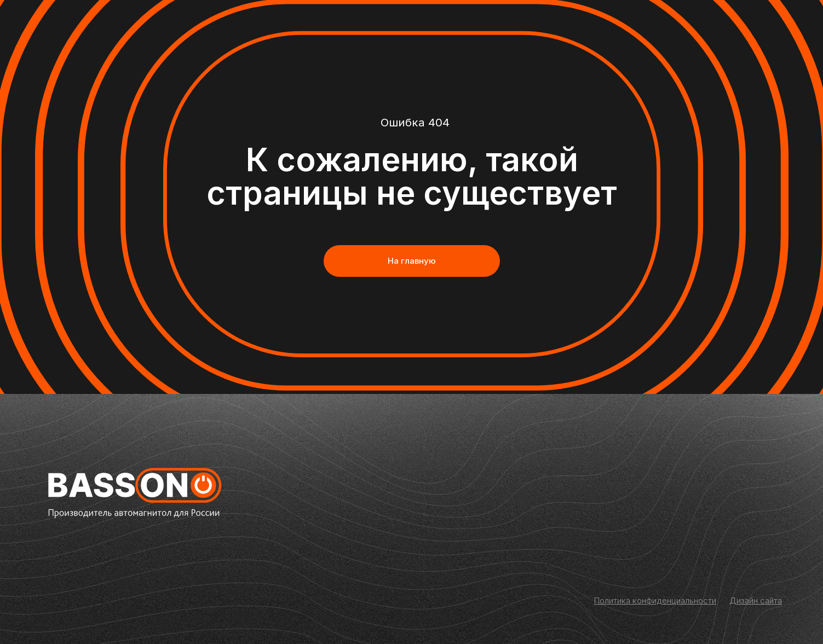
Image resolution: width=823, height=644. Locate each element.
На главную (412, 261)
